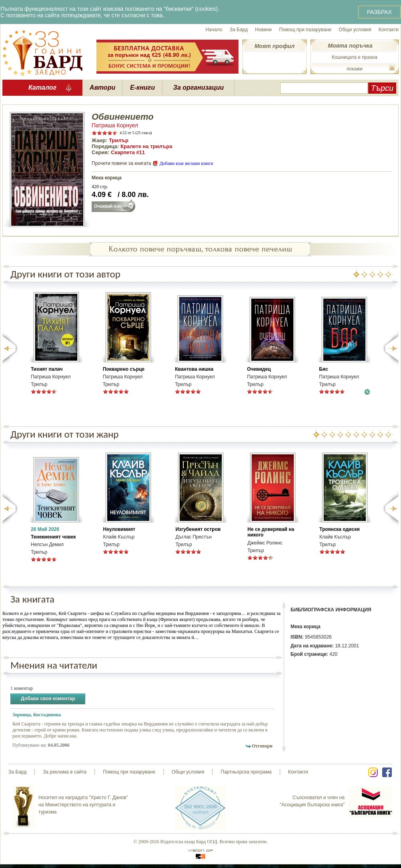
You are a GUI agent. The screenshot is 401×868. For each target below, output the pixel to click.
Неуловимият (119, 529)
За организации (199, 87)
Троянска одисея (340, 529)
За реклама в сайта (65, 772)
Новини (263, 30)
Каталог (42, 87)
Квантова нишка (194, 369)
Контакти (389, 30)
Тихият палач (47, 369)
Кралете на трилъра (146, 146)
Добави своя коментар (48, 699)
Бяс (323, 369)
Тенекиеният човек (53, 537)
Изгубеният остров (198, 529)
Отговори (262, 746)
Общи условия (355, 30)
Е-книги (142, 87)
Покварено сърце (124, 369)
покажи (355, 69)
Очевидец (259, 369)
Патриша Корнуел (115, 125)
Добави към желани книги (186, 163)
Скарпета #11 (128, 152)
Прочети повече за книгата (121, 163)
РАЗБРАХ (379, 12)
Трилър (119, 140)
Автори (102, 87)
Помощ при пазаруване (305, 30)
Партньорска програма (246, 772)
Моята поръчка (350, 46)
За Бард (239, 30)
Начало (214, 30)
